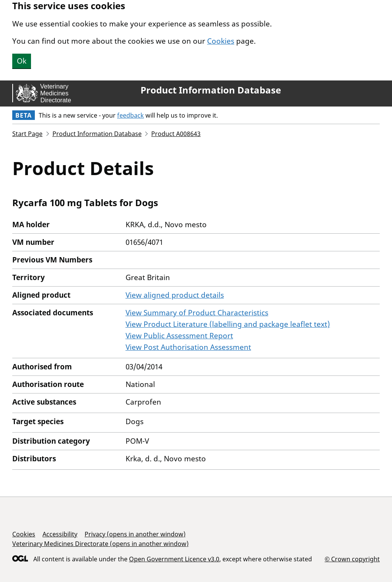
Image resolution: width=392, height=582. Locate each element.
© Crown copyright (352, 559)
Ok (22, 61)
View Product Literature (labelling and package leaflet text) (228, 324)
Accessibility (60, 534)
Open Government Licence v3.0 (174, 559)
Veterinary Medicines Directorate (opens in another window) (100, 544)
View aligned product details (175, 295)
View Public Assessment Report (179, 336)
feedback (131, 115)
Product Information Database (211, 90)
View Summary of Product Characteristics (197, 313)
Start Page (27, 134)
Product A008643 (176, 134)
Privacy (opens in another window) (135, 534)
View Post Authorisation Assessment (188, 347)
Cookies (221, 41)
